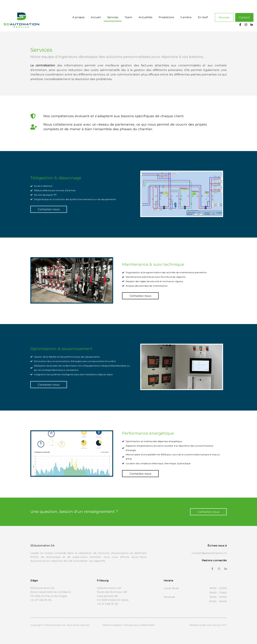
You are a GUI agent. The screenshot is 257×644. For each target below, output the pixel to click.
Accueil (96, 17)
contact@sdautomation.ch (209, 553)
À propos (79, 17)
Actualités (145, 17)
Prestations (166, 17)
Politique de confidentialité (139, 625)
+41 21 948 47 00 (107, 604)
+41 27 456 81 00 (41, 600)
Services (113, 17)
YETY (224, 625)
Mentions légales (112, 625)
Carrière (186, 17)
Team (128, 17)
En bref (203, 17)
